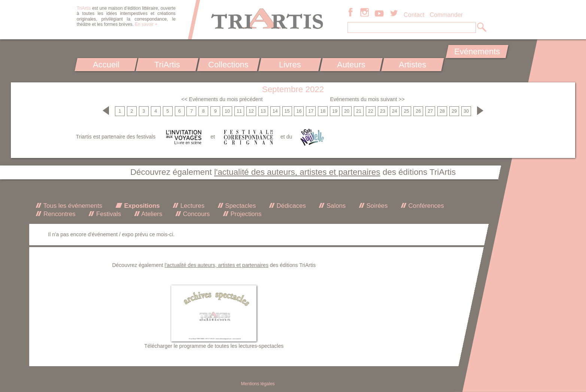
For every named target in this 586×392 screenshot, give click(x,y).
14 (275, 111)
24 (395, 111)
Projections (245, 214)
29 (454, 111)
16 (299, 111)
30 (466, 111)
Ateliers (151, 214)
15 (287, 111)
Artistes (412, 65)
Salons (335, 206)
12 (251, 111)
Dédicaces (290, 206)
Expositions (141, 206)
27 (430, 111)
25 (406, 111)
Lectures (192, 206)
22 (371, 111)
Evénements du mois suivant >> (367, 99)
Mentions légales (258, 384)
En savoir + (146, 24)
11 (239, 111)
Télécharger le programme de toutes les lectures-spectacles (214, 346)
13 (263, 111)
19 (335, 111)
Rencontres (58, 214)
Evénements (477, 51)
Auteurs (351, 65)
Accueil (106, 65)
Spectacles (240, 206)
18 (323, 111)
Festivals (108, 214)
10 (227, 111)
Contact (414, 15)
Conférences (425, 206)
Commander (446, 15)
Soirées (376, 206)
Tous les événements (72, 206)
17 (311, 111)
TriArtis (167, 65)
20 (347, 111)
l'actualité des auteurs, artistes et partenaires (297, 172)
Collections (228, 65)
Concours (195, 214)
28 (442, 111)
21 (359, 111)
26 (418, 111)
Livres (290, 65)
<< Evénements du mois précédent (222, 99)
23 (383, 111)
